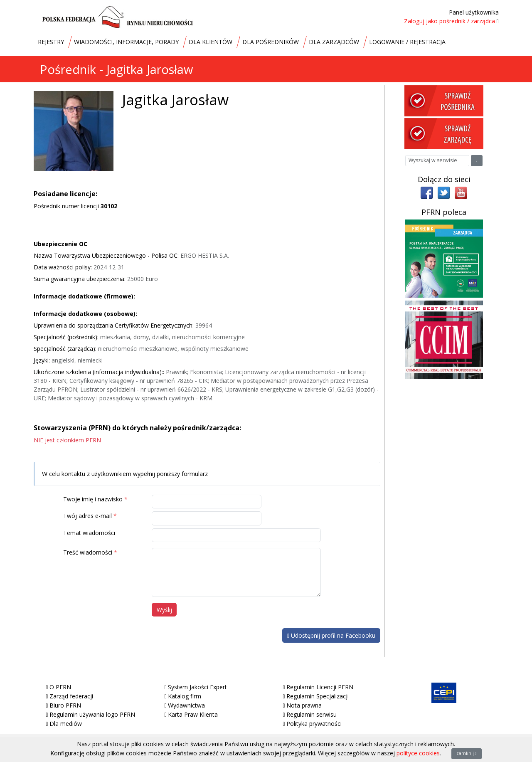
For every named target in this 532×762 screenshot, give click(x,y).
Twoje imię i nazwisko (93, 499)
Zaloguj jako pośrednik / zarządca (449, 21)
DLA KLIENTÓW (211, 42)
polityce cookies (418, 753)
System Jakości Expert (197, 687)
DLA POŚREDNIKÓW (271, 42)
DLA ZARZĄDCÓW (334, 42)
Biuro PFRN (65, 705)
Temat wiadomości (89, 533)
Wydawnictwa (186, 705)
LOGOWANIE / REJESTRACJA (407, 42)
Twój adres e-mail (87, 516)
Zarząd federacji (71, 696)
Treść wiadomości (88, 552)
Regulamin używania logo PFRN (92, 714)
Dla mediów (66, 724)
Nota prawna (304, 705)
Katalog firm (185, 696)
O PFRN (60, 687)
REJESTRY (51, 42)
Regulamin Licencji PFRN (320, 687)
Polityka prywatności (314, 724)
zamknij (467, 753)
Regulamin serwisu (312, 714)
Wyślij (164, 610)
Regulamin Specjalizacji (318, 696)
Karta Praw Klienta (193, 714)
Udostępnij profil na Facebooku (331, 635)
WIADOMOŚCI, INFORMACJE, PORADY (126, 42)
